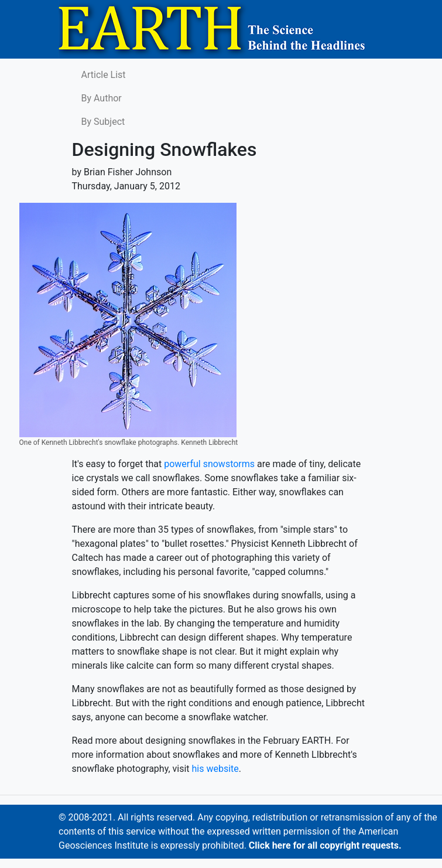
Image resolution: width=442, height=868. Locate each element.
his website (215, 769)
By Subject (103, 122)
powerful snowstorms (209, 464)
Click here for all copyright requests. (325, 845)
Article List (104, 75)
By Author (102, 98)
